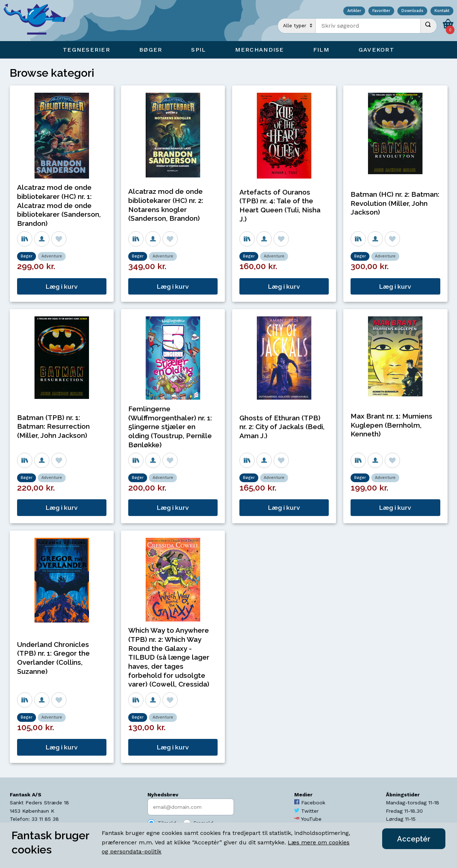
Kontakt (442, 11)
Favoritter (381, 11)
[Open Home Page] (38, 21)
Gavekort (376, 50)
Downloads (412, 11)
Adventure (52, 256)
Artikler (354, 11)
